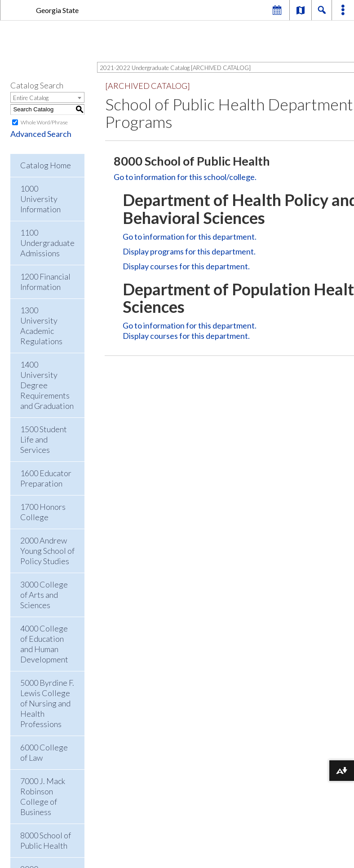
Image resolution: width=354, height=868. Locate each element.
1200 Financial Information (45, 282)
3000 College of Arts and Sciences (44, 595)
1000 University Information (40, 199)
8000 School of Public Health (46, 840)
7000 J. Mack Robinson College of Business (43, 796)
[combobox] (47, 97)
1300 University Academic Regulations (41, 326)
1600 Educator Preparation (46, 478)
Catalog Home (46, 165)
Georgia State (57, 10)
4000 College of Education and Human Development (44, 644)
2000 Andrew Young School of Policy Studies (47, 551)
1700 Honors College (43, 512)
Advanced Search (41, 134)
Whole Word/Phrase (44, 122)
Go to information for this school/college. (185, 177)
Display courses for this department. (186, 266)
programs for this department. (189, 251)
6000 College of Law (44, 752)
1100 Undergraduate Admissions (47, 243)
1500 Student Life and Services (44, 439)
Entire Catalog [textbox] (31, 98)
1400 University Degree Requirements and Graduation (47, 385)
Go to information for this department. (190, 237)
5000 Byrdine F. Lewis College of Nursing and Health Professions (47, 703)
